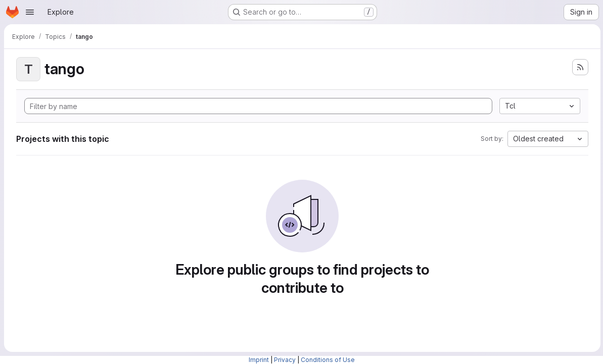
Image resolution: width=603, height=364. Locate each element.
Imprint (259, 360)
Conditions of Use (328, 360)
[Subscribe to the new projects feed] (579, 67)
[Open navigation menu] (30, 12)
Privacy (285, 360)
